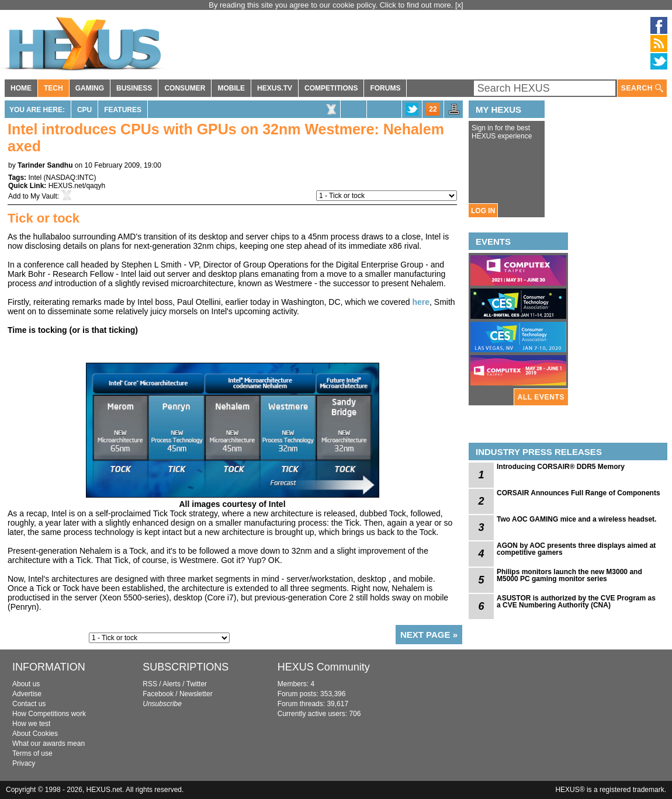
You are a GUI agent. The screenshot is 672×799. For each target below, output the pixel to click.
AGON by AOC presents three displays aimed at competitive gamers (576, 549)
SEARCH (642, 88)
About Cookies (35, 734)
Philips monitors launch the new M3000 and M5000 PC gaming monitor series (569, 575)
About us (26, 684)
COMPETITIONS (331, 88)
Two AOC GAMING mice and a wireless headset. (576, 519)
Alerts (172, 684)
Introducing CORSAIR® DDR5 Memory (561, 467)
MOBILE (231, 88)
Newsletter (196, 694)
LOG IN (483, 211)
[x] (459, 5)
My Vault (44, 196)
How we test (31, 724)
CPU (84, 110)
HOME (21, 88)
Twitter (197, 684)
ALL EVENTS (541, 397)
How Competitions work (49, 714)
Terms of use (32, 753)
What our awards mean (49, 744)
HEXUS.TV (275, 88)
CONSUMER (185, 88)
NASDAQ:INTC (70, 178)
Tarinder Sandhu (45, 165)
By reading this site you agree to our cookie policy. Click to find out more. (332, 5)
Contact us (29, 704)
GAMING (90, 88)
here (421, 302)
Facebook (158, 694)
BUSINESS (134, 88)
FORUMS (385, 88)
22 (433, 109)
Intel (35, 178)
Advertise (27, 694)
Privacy (24, 763)
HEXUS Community (324, 667)
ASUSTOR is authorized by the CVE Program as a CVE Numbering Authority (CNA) (576, 602)
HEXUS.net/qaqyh (77, 186)
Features (123, 110)
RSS (150, 684)
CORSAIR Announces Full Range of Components (579, 493)
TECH (53, 88)
